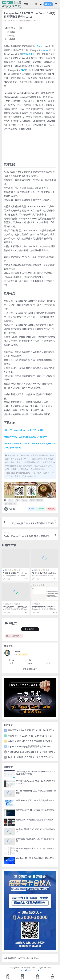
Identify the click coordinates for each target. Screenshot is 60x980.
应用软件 (37, 570)
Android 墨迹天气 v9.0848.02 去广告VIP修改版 (36, 830)
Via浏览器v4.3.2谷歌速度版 (15, 607)
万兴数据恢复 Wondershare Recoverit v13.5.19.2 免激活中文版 (36, 773)
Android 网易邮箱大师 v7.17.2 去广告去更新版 (35, 850)
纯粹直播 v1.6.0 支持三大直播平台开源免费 (35, 820)
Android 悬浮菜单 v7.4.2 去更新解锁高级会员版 (44, 574)
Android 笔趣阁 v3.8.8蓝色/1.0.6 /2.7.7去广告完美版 (34, 757)
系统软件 (22, 21)
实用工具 (37, 604)
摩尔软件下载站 (29, 968)
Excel (40, 46)
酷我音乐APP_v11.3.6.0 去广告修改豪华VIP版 (30, 741)
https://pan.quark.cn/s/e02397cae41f (23, 430)
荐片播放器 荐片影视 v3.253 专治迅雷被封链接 (35, 840)
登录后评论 (30, 629)
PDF (23, 70)
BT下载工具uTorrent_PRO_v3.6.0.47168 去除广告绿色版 (36, 782)
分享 (32, 509)
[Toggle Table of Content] (20, 28)
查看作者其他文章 (30, 669)
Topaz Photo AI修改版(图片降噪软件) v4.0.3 (30, 746)
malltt (9, 509)
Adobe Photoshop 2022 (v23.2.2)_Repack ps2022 (36, 792)
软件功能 (11, 32)
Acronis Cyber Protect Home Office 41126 (15, 574)
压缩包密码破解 (36, 500)
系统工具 (8, 570)
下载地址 (11, 39)
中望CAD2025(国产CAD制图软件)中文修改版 (35, 800)
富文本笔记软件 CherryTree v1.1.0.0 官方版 (35, 810)
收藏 (41, 509)
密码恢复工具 (28, 54)
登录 (48, 4)
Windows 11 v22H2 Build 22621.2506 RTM (35, 858)
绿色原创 (29, 21)
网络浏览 (17, 604)
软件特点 (11, 35)
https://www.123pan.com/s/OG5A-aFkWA (25, 437)
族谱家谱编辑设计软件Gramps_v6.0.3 (44, 608)
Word (46, 50)
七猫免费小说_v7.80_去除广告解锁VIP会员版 (30, 736)
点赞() (51, 509)
